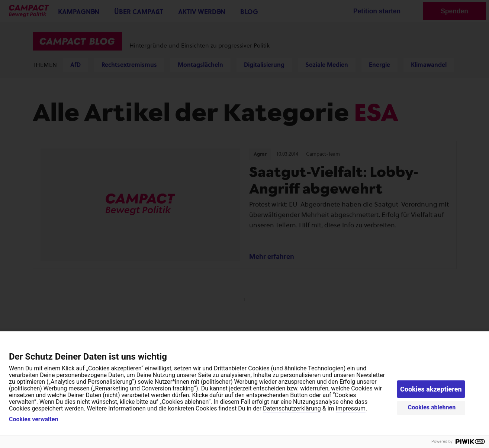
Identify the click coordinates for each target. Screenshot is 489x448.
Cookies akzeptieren (431, 389)
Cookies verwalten (33, 419)
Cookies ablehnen (432, 407)
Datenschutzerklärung (292, 408)
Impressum (351, 408)
